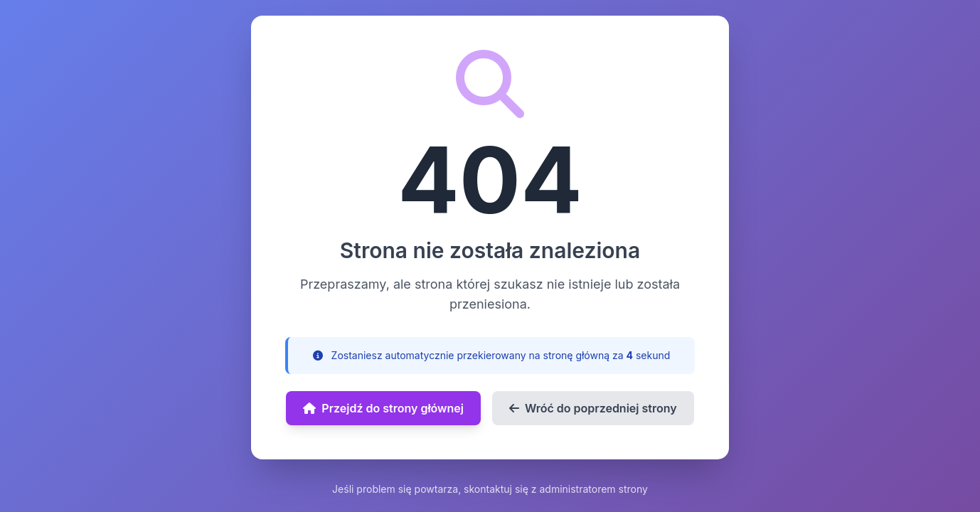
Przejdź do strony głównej (383, 408)
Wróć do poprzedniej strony (593, 408)
